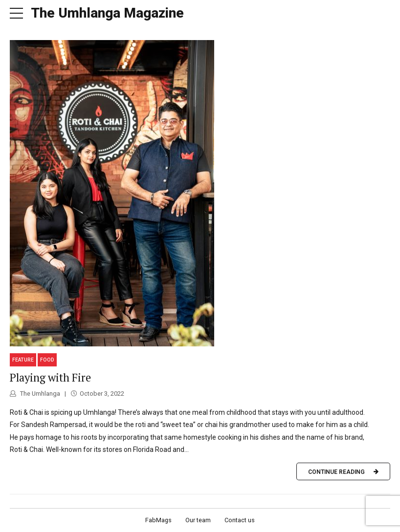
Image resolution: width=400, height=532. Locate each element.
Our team (198, 520)
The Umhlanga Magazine (107, 13)
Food (47, 360)
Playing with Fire (50, 377)
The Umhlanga (39, 394)
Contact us (240, 520)
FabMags (158, 520)
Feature (23, 360)
